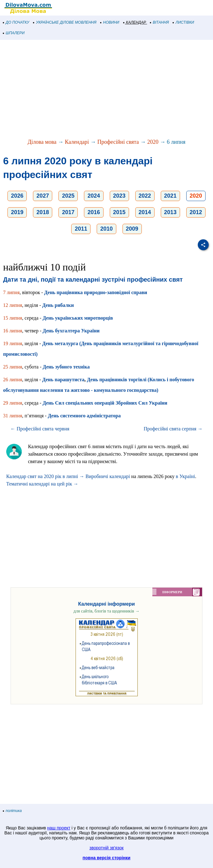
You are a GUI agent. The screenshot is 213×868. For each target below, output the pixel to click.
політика (12, 811)
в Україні (185, 476)
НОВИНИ (110, 22)
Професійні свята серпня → (173, 429)
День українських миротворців (78, 318)
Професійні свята (118, 142)
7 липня (11, 292)
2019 (17, 212)
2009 (132, 229)
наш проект (59, 828)
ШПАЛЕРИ (14, 33)
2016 (94, 212)
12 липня (13, 305)
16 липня (13, 331)
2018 (43, 212)
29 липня (13, 403)
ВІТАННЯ (160, 22)
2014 (145, 212)
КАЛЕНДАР (135, 22)
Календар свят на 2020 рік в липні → (45, 476)
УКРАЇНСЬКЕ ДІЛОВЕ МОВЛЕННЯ (65, 22)
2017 (68, 212)
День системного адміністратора (84, 416)
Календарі (77, 142)
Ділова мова (42, 142)
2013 (170, 212)
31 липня (13, 416)
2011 (81, 229)
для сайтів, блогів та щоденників (106, 611)
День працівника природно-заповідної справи (96, 292)
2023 (119, 196)
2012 (196, 212)
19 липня (13, 343)
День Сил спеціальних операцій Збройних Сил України (105, 403)
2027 (43, 196)
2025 (68, 196)
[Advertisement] (106, 90)
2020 (153, 142)
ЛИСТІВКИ (183, 22)
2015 (119, 212)
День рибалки (58, 305)
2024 (94, 196)
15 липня (13, 318)
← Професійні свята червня (40, 429)
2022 (145, 196)
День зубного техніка (66, 367)
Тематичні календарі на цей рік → (42, 484)
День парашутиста (63, 380)
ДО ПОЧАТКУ (16, 22)
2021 (170, 196)
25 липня (13, 367)
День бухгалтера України (71, 331)
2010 (106, 229)
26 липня (13, 380)
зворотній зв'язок (107, 848)
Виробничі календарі (108, 476)
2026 (17, 196)
